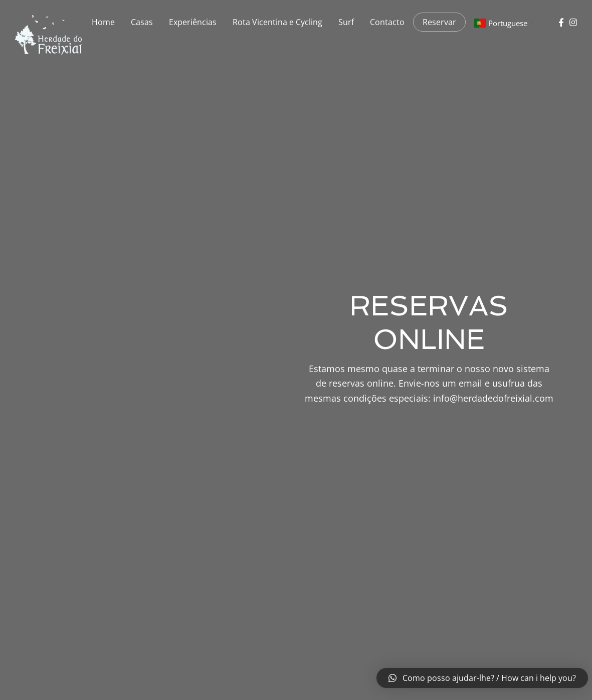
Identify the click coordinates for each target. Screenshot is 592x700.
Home (103, 22)
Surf (346, 22)
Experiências (193, 22)
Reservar (439, 22)
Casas (142, 22)
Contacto (387, 22)
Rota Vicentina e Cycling (277, 22)
